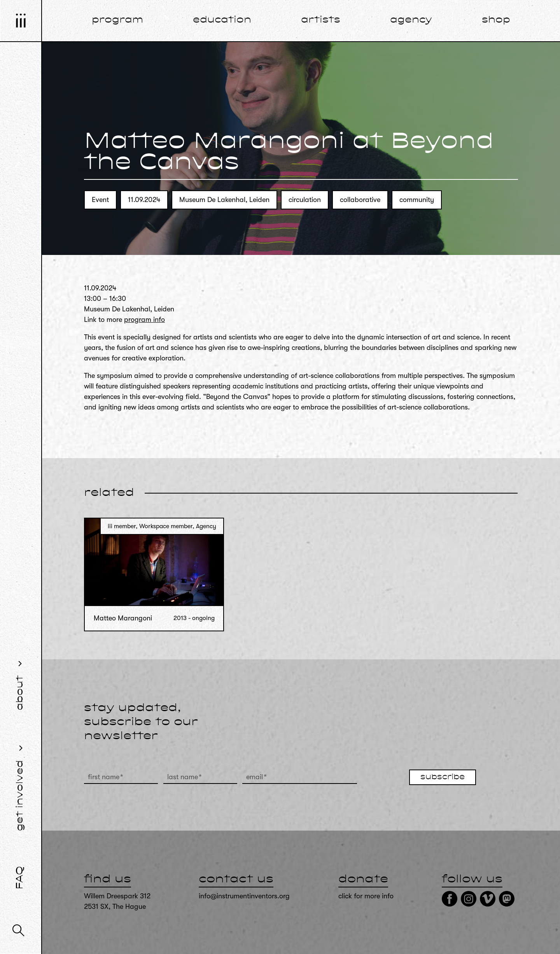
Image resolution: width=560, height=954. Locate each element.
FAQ (20, 878)
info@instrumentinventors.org (244, 896)
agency (411, 20)
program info (144, 320)
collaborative (360, 200)
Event (100, 200)
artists (321, 20)
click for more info (366, 896)
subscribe (443, 777)
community (417, 200)
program (117, 20)
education (222, 20)
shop (496, 20)
